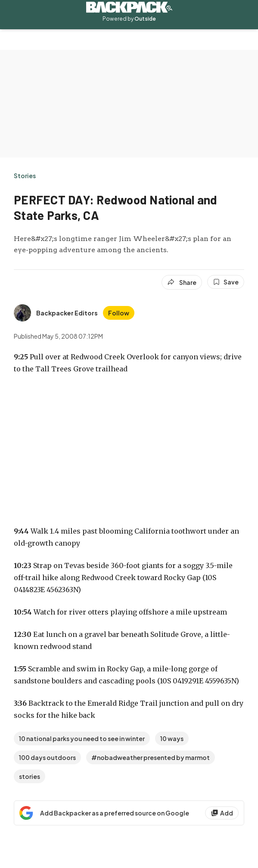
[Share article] (182, 282)
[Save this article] (226, 282)
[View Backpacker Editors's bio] (56, 313)
